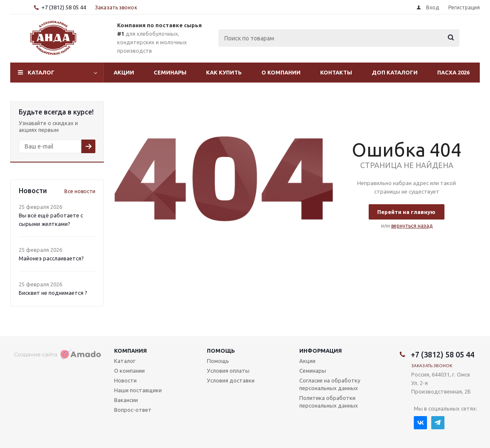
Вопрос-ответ (133, 410)
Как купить (224, 72)
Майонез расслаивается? (51, 258)
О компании (281, 72)
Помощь (221, 351)
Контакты (336, 72)
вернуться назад (412, 226)
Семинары (170, 72)
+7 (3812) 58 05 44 (64, 7)
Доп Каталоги (395, 72)
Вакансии (126, 400)
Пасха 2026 (453, 72)
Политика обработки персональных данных (329, 402)
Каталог (41, 72)
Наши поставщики (138, 390)
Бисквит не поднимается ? (53, 293)
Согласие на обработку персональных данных (330, 384)
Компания (130, 351)
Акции (124, 72)
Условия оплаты (228, 371)
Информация (321, 351)
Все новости (80, 191)
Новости (125, 380)
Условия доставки (231, 380)
